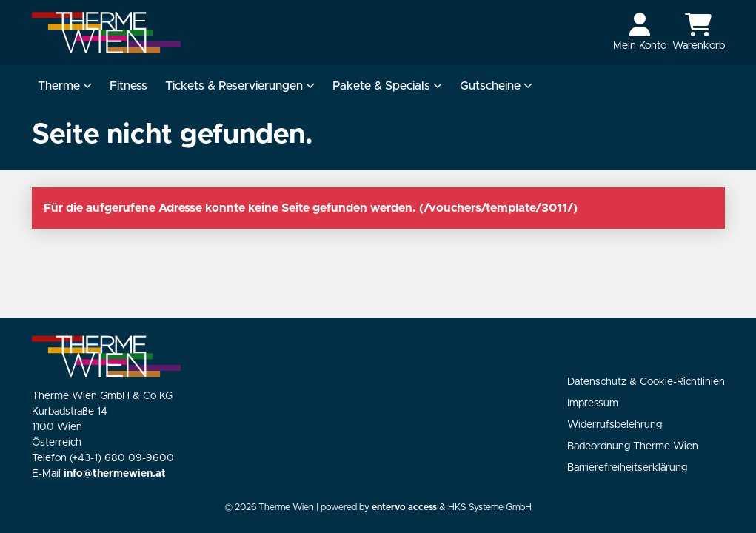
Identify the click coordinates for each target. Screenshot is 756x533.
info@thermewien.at (115, 474)
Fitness (128, 86)
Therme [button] (65, 86)
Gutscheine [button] (496, 86)
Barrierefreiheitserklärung (627, 468)
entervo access (404, 507)
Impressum (593, 403)
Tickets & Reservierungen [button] (240, 86)
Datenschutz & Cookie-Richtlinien (646, 382)
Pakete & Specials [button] (387, 86)
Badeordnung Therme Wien (633, 446)
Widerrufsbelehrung (615, 425)
